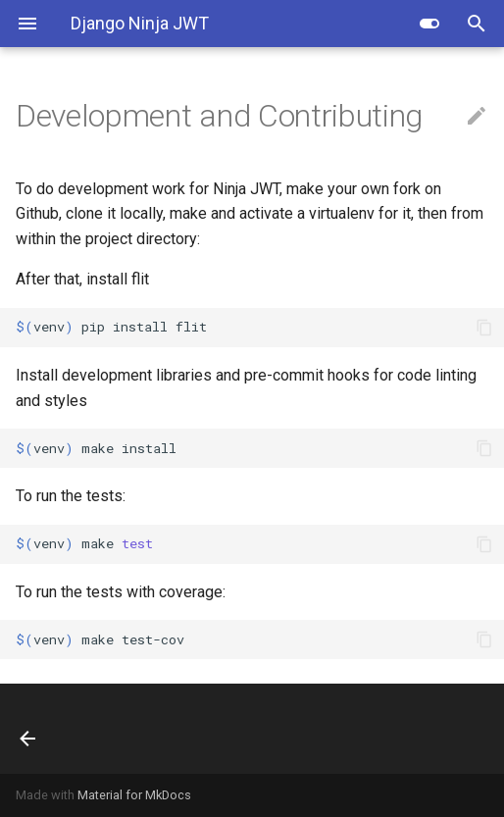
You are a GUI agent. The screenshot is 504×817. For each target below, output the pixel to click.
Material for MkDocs (134, 795)
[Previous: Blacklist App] (66, 729)
